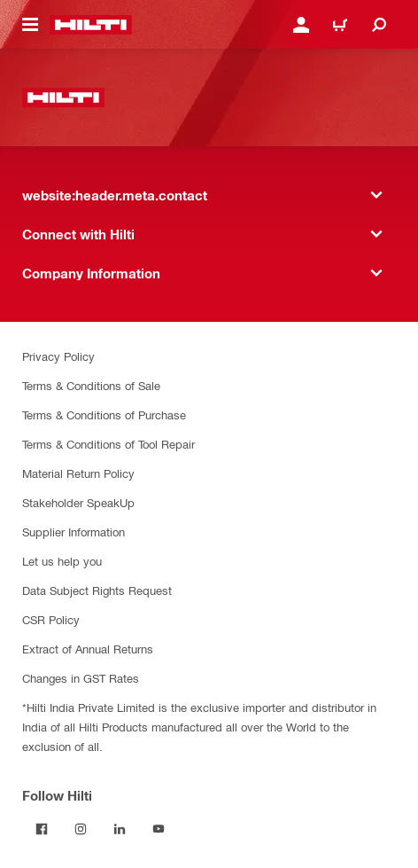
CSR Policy (51, 619)
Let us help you (62, 561)
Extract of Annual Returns (88, 649)
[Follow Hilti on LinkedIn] (120, 829)
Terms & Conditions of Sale (91, 385)
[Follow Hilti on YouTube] (159, 829)
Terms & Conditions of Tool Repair (108, 444)
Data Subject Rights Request (97, 590)
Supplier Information (74, 532)
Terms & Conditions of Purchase (104, 414)
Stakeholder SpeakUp (78, 502)
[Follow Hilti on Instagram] (81, 829)
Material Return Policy (78, 473)
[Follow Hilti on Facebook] (42, 829)
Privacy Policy (58, 356)
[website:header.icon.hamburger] (30, 25)
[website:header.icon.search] (379, 25)
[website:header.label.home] (91, 25)
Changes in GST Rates (81, 678)
